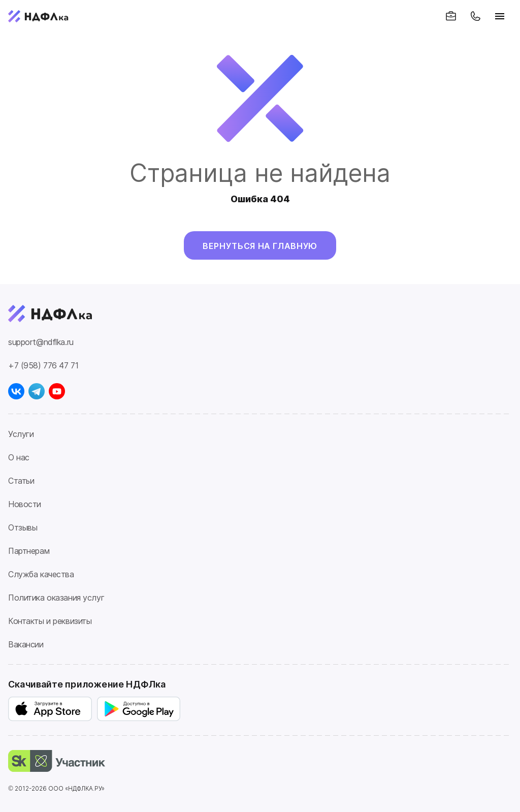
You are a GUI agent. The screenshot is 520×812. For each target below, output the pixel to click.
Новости (25, 504)
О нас (19, 457)
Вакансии (26, 644)
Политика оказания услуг (56, 598)
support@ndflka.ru (41, 342)
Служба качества (41, 574)
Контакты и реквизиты (50, 621)
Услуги (21, 434)
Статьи (21, 481)
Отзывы (23, 527)
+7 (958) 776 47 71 (43, 365)
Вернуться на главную (260, 246)
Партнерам (29, 551)
